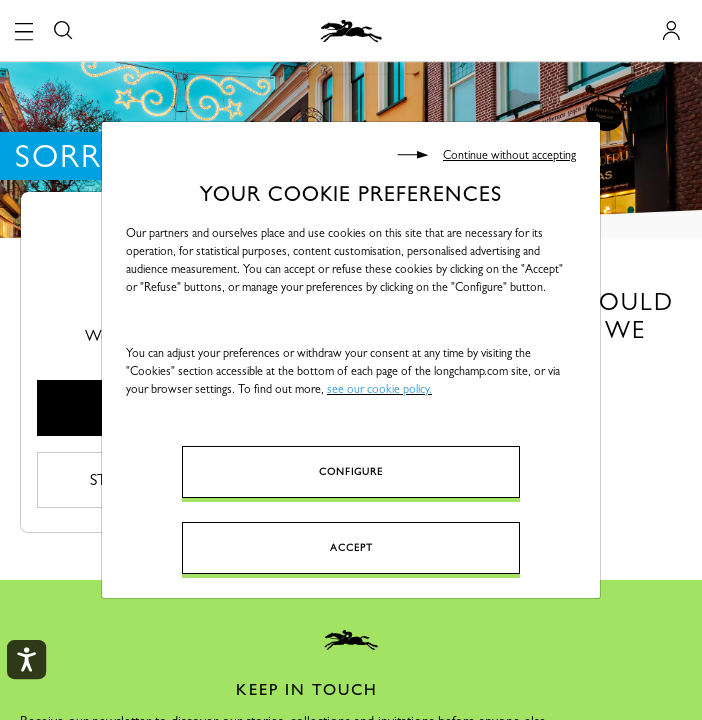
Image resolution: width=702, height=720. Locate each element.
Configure (351, 471)
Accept (351, 547)
